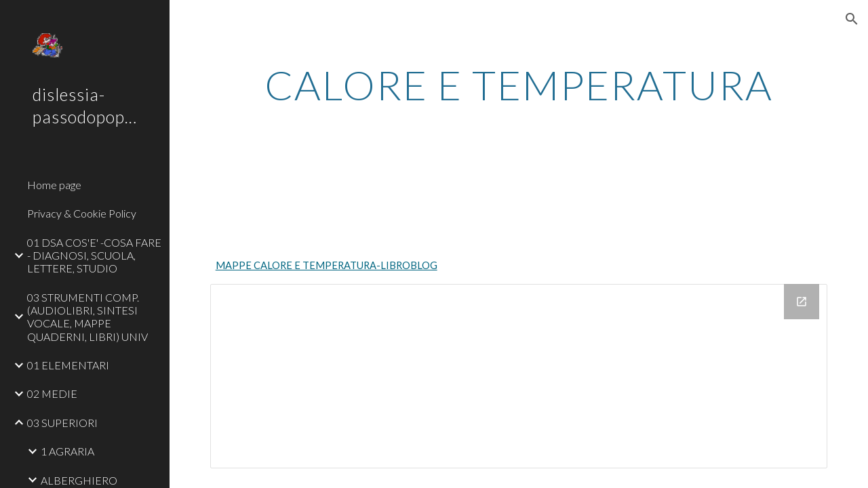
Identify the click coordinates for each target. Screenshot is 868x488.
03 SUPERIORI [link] (62, 423)
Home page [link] (54, 185)
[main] (519, 85)
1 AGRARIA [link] (67, 451)
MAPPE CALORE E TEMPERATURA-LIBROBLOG (327, 265)
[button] (852, 19)
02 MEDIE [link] (52, 393)
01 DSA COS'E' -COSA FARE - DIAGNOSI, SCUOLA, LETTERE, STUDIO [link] (94, 256)
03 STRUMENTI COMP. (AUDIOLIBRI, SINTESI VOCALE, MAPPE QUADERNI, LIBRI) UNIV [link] (87, 317)
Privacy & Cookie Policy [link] (82, 213)
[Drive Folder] (519, 376)
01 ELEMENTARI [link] (68, 365)
